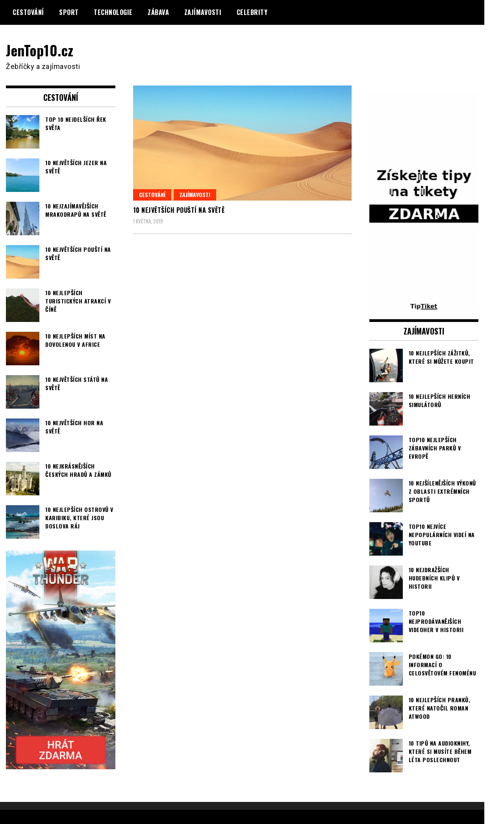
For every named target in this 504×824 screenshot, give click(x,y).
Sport (69, 12)
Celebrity (252, 12)
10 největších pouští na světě (179, 210)
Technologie (113, 12)
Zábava (158, 12)
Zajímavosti (203, 12)
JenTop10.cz (40, 50)
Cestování (28, 12)
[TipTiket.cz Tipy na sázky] (424, 306)
